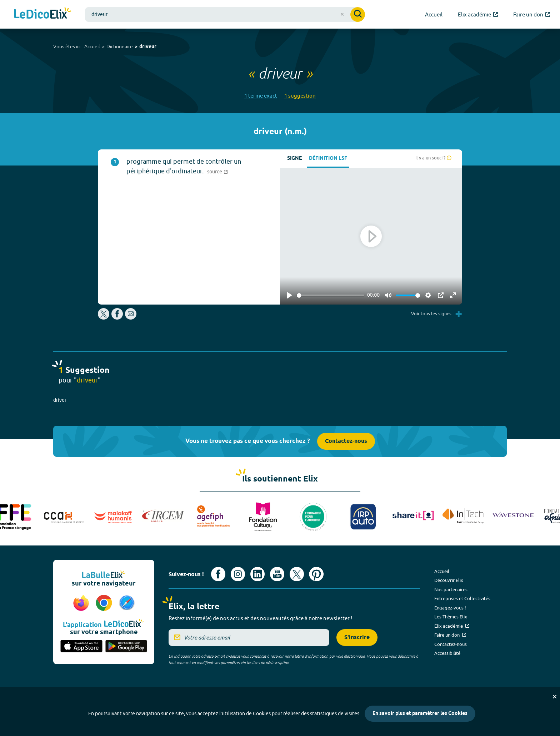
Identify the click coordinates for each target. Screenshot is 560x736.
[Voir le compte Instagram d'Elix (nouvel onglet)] (238, 574)
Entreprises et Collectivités (462, 598)
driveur (148, 47)
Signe (294, 159)
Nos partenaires (451, 589)
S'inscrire (357, 638)
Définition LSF (328, 159)
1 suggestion (300, 96)
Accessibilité (447, 653)
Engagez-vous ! (450, 608)
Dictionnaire (120, 46)
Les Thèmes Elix (451, 617)
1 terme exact (261, 96)
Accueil (92, 46)
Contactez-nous (346, 441)
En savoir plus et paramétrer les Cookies (420, 714)
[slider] (331, 295)
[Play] (289, 295)
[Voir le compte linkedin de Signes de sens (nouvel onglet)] (257, 574)
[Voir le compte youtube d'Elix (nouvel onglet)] (277, 574)
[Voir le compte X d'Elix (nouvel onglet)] (297, 574)
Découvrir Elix (449, 580)
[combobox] (225, 14)
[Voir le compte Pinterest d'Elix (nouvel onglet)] (316, 574)
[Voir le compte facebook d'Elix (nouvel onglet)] (218, 574)
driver (60, 400)
